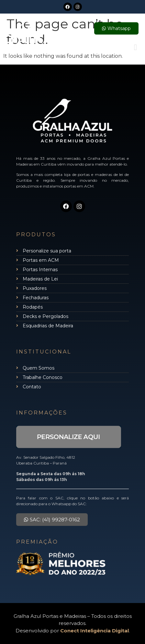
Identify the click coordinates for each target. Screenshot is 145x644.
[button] (135, 47)
